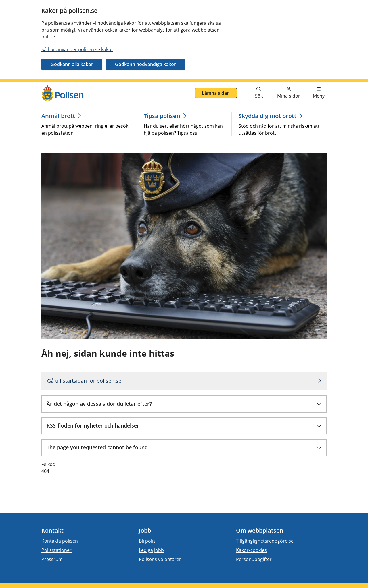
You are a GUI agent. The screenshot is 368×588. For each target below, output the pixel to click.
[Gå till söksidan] (259, 93)
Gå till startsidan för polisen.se (84, 381)
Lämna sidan (216, 93)
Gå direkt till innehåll (27, 85)
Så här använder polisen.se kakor (77, 49)
